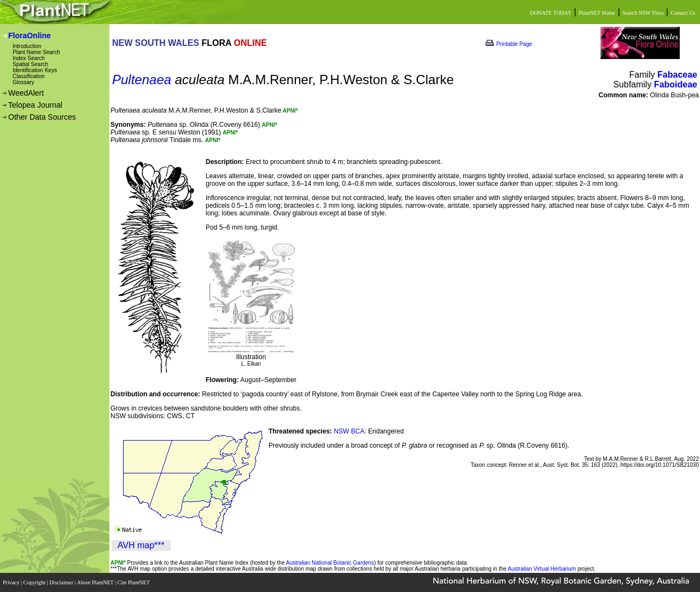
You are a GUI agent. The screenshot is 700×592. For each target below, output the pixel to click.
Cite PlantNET (134, 582)
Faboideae (676, 84)
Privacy (12, 582)
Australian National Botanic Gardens (330, 563)
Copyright (35, 582)
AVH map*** (141, 545)
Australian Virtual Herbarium (542, 569)
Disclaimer (62, 582)
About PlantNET (96, 582)
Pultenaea (142, 80)
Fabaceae (677, 75)
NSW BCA (349, 431)
